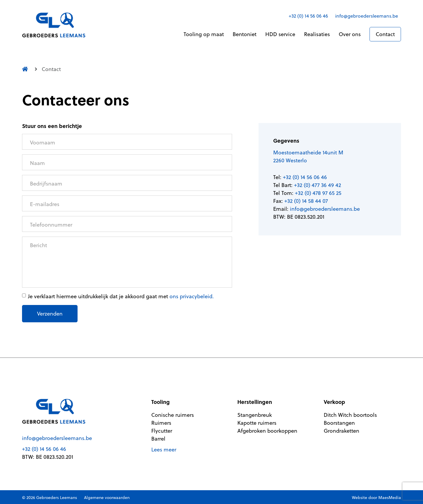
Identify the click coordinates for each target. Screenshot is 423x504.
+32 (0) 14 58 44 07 (306, 201)
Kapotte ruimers (257, 423)
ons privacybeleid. (192, 296)
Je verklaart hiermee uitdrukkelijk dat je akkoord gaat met (121, 296)
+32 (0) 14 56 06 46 (308, 16)
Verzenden (50, 314)
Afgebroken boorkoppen (267, 431)
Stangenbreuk (255, 415)
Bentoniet (245, 34)
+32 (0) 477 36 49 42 (318, 185)
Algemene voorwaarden (107, 498)
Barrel (158, 439)
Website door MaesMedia (376, 498)
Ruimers (161, 423)
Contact (385, 34)
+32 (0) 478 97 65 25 (318, 193)
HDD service (280, 34)
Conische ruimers (173, 415)
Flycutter (162, 431)
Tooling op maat (204, 34)
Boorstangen (339, 423)
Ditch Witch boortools (350, 415)
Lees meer (164, 450)
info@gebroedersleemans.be (367, 16)
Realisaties (317, 34)
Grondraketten (341, 431)
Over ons (350, 34)
